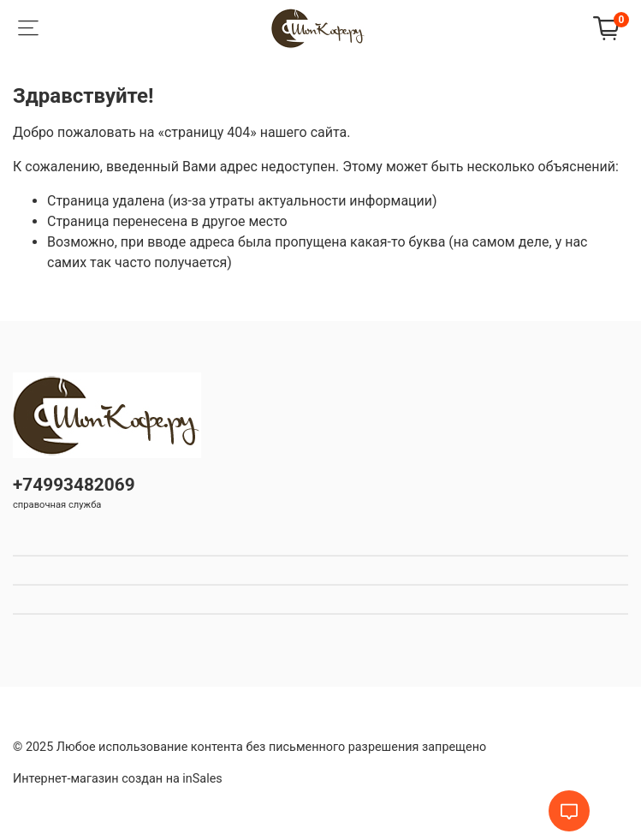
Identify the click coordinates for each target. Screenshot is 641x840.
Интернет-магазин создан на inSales (118, 779)
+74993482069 (74, 485)
